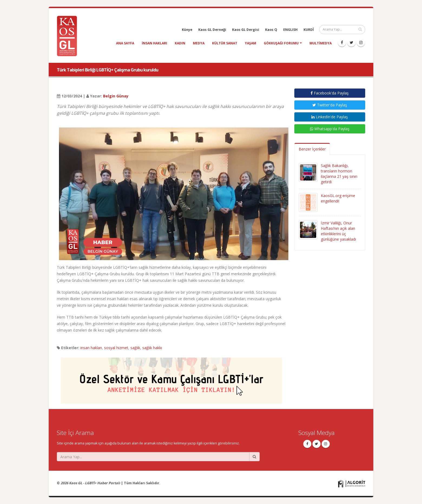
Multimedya (321, 43)
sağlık (135, 348)
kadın (180, 43)
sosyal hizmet (116, 348)
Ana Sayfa (125, 43)
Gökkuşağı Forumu (281, 43)
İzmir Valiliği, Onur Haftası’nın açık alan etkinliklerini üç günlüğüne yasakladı (338, 231)
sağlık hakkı (152, 348)
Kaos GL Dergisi (246, 30)
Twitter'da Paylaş (330, 105)
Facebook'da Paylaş (330, 93)
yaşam (250, 43)
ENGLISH (290, 30)
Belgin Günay (116, 96)
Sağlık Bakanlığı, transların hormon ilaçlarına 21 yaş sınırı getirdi (339, 174)
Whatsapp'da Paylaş (330, 129)
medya (199, 43)
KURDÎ (309, 30)
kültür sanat (225, 43)
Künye (187, 30)
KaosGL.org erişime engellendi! (338, 198)
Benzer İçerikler (312, 149)
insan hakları (154, 43)
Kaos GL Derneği (212, 30)
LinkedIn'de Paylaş (330, 117)
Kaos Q (271, 30)
